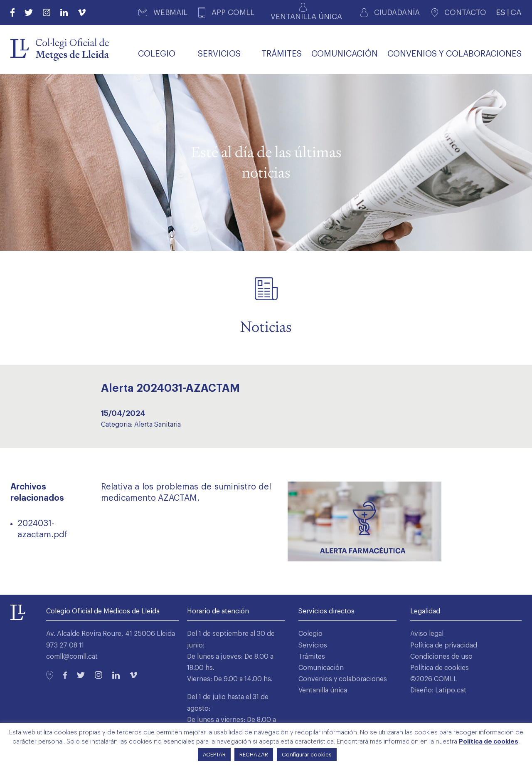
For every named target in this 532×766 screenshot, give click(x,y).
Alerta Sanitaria (158, 425)
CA (516, 12)
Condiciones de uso (441, 657)
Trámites (312, 657)
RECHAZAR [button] (254, 755)
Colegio (310, 634)
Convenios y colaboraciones (343, 679)
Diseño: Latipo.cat (438, 690)
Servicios (313, 645)
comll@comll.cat (72, 657)
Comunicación (321, 668)
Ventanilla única (323, 690)
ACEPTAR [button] (214, 755)
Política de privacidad (444, 645)
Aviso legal (427, 634)
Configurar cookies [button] (307, 755)
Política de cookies (440, 668)
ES (501, 12)
